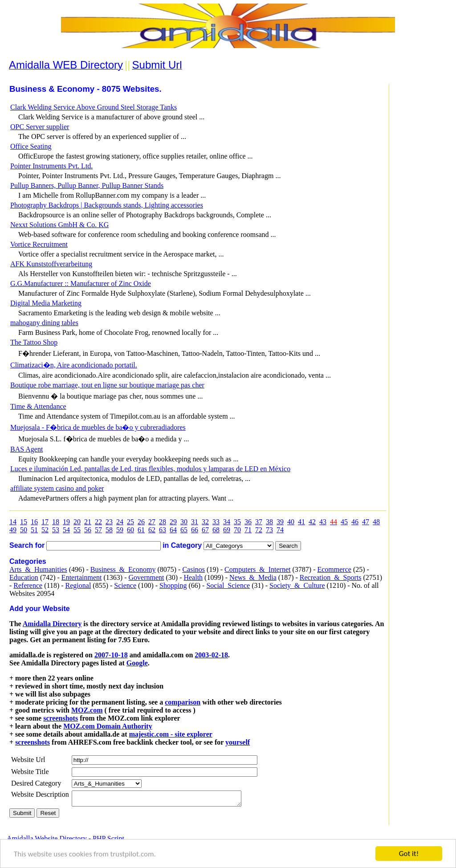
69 (227, 530)
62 (152, 530)
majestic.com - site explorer (171, 734)
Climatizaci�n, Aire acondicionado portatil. (74, 365)
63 (163, 530)
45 (344, 522)
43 (323, 522)
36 (248, 522)
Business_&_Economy (123, 569)
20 (77, 522)
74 (280, 530)
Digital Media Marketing (46, 303)
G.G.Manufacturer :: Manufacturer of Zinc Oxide (81, 283)
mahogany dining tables (44, 323)
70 (237, 530)
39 (280, 522)
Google (137, 663)
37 (259, 522)
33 (216, 522)
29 (173, 522)
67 (205, 530)
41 (301, 522)
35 (237, 522)
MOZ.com (87, 710)
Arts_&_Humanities (38, 569)
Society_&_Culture (297, 585)
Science (125, 585)
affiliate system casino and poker (57, 488)
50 (24, 530)
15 (24, 522)
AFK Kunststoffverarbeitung (51, 264)
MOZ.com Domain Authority (108, 726)
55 (77, 530)
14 (13, 522)
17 (45, 522)
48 (376, 522)
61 (141, 530)
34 (227, 522)
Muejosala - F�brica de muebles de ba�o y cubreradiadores (98, 427)
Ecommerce (334, 569)
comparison (183, 702)
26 (141, 522)
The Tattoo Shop (34, 342)
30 (184, 522)
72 (259, 530)
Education (24, 577)
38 (269, 522)
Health (193, 577)
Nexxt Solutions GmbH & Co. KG (59, 225)
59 (120, 530)
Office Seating (31, 146)
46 (355, 522)
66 (195, 530)
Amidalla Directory (52, 624)
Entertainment (82, 577)
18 (56, 522)
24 (120, 522)
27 (152, 522)
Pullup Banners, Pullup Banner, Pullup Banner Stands (87, 185)
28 (163, 522)
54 (66, 530)
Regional (78, 585)
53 (56, 530)
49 (13, 530)
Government (146, 577)
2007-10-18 (111, 655)
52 (45, 530)
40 (291, 522)
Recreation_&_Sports (331, 577)
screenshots (61, 718)
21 (88, 522)
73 (269, 530)
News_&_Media (253, 577)
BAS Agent (26, 449)
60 (130, 530)
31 (195, 522)
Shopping (173, 585)
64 (173, 530)
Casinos (193, 569)
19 (66, 522)
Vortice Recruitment (39, 244)
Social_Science (228, 585)
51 (34, 530)
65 (184, 530)
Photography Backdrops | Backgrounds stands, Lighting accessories (107, 205)
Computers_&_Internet (257, 569)
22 (98, 522)
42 (312, 522)
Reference (28, 585)
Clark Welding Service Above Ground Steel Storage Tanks (94, 107)
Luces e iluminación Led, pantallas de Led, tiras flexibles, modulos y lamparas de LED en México (150, 469)
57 (98, 530)
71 (248, 530)
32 (205, 522)
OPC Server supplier (40, 127)
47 (366, 522)
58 (109, 530)
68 (216, 530)
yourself (238, 742)
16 (34, 522)
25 (130, 522)
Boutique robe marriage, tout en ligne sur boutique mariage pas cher (107, 385)
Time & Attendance (38, 406)
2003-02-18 (211, 655)
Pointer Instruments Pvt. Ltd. (51, 166)
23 (109, 522)
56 (88, 530)
